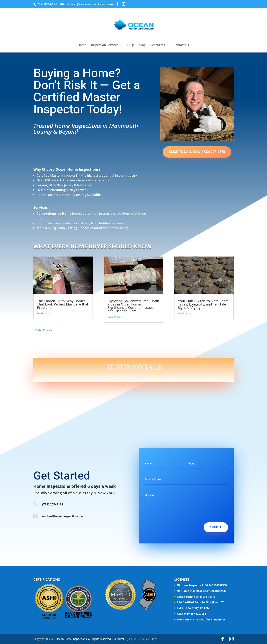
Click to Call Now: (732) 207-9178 (197, 152)
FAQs (131, 45)
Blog (142, 45)
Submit (216, 527)
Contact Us (181, 45)
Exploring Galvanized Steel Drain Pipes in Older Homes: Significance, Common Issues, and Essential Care (133, 306)
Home (82, 45)
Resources (158, 45)
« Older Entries (43, 330)
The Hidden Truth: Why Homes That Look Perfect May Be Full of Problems (63, 304)
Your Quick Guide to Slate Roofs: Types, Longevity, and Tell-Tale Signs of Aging (204, 304)
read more (44, 313)
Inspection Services (105, 45)
